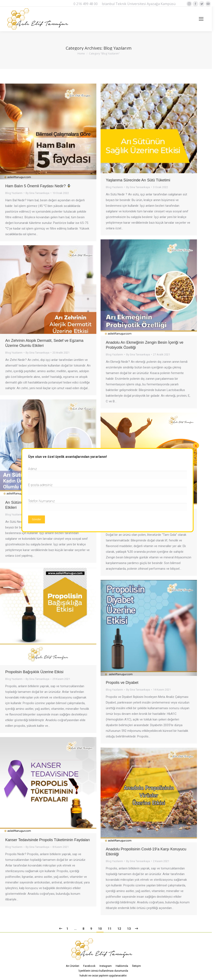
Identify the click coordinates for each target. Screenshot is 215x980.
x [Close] (196, 445)
